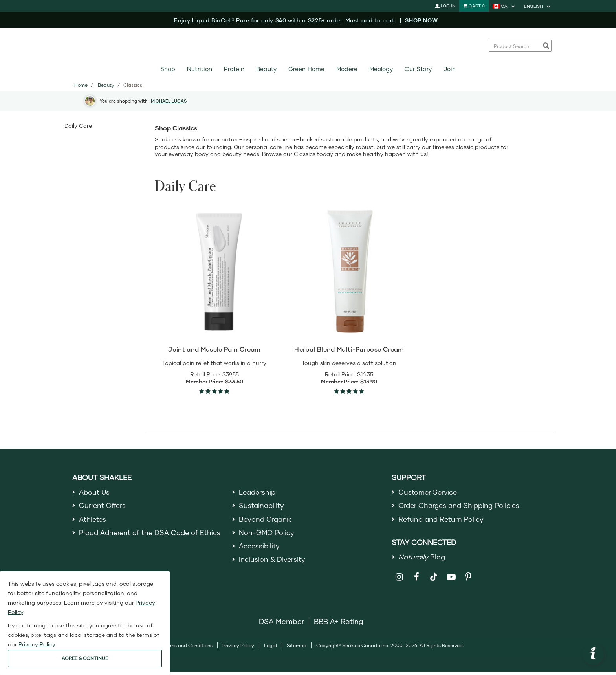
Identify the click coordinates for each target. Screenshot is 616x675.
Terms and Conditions (188, 648)
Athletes (93, 521)
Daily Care (78, 126)
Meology (381, 69)
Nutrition (199, 69)
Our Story (418, 69)
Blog (422, 559)
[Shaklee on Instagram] (399, 580)
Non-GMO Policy (267, 535)
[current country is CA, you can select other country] (504, 6)
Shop (168, 69)
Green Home (306, 69)
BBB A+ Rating (339, 624)
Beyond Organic (267, 521)
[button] (593, 654)
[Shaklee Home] (308, 46)
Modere (347, 69)
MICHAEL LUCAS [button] (169, 101)
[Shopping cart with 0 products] (474, 6)
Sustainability (262, 506)
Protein (234, 69)
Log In (445, 6)
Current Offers (103, 506)
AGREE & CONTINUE (85, 658)
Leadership (258, 492)
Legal (270, 648)
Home (81, 85)
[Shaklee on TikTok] (434, 576)
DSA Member (281, 624)
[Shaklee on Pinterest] (468, 580)
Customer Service (429, 492)
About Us (95, 492)
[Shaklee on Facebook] (417, 580)
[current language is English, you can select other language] (538, 6)
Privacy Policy (238, 648)
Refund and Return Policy (442, 521)
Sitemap (297, 648)
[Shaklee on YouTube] (451, 580)
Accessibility (260, 549)
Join (450, 69)
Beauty (266, 69)
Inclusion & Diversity (272, 564)
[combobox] (516, 46)
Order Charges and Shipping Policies (461, 506)
